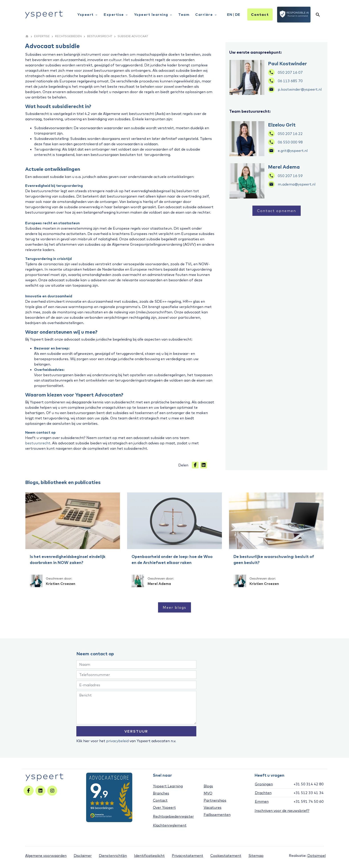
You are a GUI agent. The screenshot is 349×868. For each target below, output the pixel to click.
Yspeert (88, 14)
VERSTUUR (136, 731)
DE (238, 14)
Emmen (262, 801)
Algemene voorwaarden (46, 856)
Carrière (206, 14)
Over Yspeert (164, 807)
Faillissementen (217, 815)
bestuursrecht (38, 443)
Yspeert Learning (168, 786)
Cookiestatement (226, 856)
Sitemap (256, 856)
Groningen (264, 784)
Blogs (208, 786)
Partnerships (215, 800)
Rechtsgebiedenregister (173, 816)
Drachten (263, 793)
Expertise (116, 14)
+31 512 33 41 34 (309, 793)
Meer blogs (174, 607)
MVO (208, 793)
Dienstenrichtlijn (113, 856)
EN (230, 14)
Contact (260, 14)
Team (184, 14)
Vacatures (213, 807)
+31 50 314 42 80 (309, 784)
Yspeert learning (153, 14)
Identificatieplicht (149, 856)
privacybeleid (117, 741)
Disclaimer (83, 856)
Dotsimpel (317, 856)
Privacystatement (188, 856)
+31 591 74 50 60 (309, 801)
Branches (161, 793)
